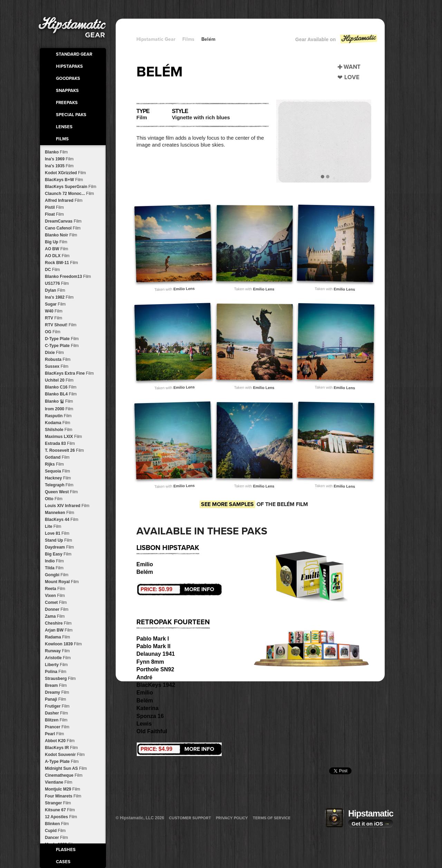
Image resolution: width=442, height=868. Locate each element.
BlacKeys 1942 (156, 685)
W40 (54, 311)
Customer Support (190, 818)
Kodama (57, 423)
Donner (57, 609)
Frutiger (57, 706)
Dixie (54, 353)
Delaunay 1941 (156, 654)
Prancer (57, 727)
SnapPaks (67, 91)
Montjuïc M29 (63, 789)
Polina (56, 672)
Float (54, 214)
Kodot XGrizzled (65, 173)
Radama (57, 637)
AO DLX (57, 256)
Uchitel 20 (59, 380)
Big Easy (58, 554)
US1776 (57, 283)
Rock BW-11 (61, 263)
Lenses (64, 127)
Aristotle (58, 658)
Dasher (56, 713)
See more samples (227, 504)
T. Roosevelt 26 (64, 450)
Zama (55, 616)
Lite (53, 526)
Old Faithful (152, 731)
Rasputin (58, 416)
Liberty (56, 665)
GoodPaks (68, 78)
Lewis (144, 724)
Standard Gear (74, 54)
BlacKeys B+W (64, 180)
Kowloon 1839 (63, 644)
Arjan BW (59, 630)
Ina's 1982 (59, 297)
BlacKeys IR (61, 748)
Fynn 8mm (150, 662)
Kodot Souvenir (65, 755)
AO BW (56, 249)
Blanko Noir (61, 235)
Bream (56, 685)
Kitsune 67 (60, 810)
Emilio (145, 564)
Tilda (54, 568)
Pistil (54, 207)
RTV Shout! (61, 325)
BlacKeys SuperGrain (71, 187)
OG (53, 332)
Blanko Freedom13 (68, 277)
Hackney (58, 478)
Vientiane (59, 782)
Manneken (60, 513)
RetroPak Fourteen (173, 622)
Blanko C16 (61, 387)
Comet (56, 603)
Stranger (58, 803)
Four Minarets (63, 796)
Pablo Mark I (153, 639)
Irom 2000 (59, 409)
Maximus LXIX (63, 437)
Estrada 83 (60, 444)
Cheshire (58, 623)
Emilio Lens (184, 289)
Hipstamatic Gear (156, 39)
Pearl (54, 734)
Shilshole (59, 430)
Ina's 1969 (59, 159)
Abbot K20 (60, 741)
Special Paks (71, 115)
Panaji (55, 699)
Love (352, 77)
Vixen (55, 596)
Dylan (55, 290)
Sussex (57, 366)
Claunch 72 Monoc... (69, 194)
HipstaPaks (69, 66)
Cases (63, 862)
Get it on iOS (371, 824)
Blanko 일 (59, 401)
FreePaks (67, 103)
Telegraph (59, 485)
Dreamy (57, 692)
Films (62, 139)
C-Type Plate (62, 346)
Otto (54, 499)
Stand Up (59, 540)
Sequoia (57, 471)
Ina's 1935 (59, 166)
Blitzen (56, 720)
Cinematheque (64, 775)
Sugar (55, 304)
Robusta (58, 360)
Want (352, 67)
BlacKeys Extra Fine (69, 373)
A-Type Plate (62, 762)
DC (52, 270)
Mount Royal (62, 582)
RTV (54, 318)
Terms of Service (272, 818)
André (144, 677)
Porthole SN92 (155, 669)
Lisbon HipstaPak (168, 548)
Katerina (147, 708)
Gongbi (57, 575)
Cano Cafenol (63, 228)
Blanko (56, 152)
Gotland (57, 457)
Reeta (55, 589)
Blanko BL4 (61, 394)
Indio (54, 561)
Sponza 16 (150, 716)
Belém (208, 39)
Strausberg (60, 679)
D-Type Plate (62, 339)
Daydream (59, 547)
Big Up (56, 242)
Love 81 (57, 533)
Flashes (66, 850)
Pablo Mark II (153, 646)
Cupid (55, 831)
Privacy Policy (232, 818)
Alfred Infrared (64, 200)
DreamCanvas (63, 221)
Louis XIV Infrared (67, 506)
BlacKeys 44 (62, 520)
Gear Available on (337, 41)
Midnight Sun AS (66, 768)
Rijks (54, 464)
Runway (57, 651)
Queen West (61, 492)
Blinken (57, 824)
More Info (177, 589)
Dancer (56, 838)
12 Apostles (61, 817)
